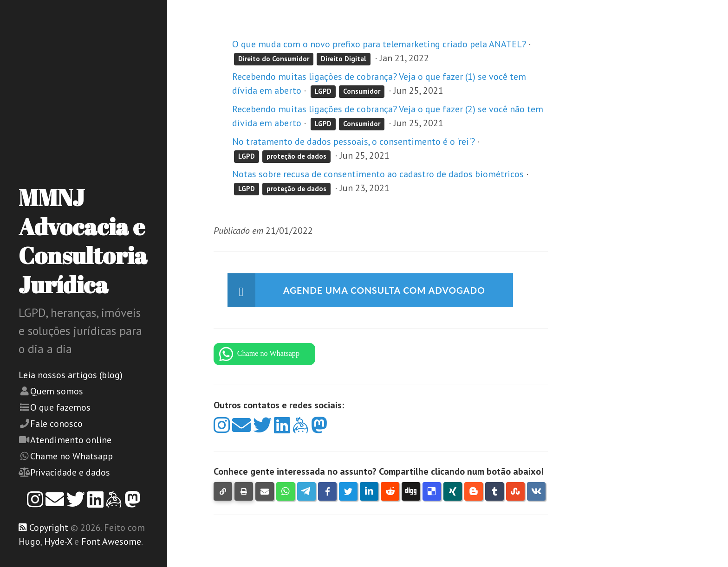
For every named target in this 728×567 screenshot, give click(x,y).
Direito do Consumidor (274, 59)
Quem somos (57, 391)
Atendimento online (71, 440)
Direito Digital (344, 59)
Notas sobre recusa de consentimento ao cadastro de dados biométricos (378, 174)
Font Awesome (111, 541)
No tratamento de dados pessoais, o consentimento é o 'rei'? (355, 142)
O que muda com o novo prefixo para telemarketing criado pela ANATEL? (379, 44)
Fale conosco (56, 424)
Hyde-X (58, 541)
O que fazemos (60, 407)
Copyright (49, 528)
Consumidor (362, 91)
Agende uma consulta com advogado (387, 290)
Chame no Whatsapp (71, 456)
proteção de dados (296, 156)
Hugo (29, 541)
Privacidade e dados (70, 472)
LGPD (323, 91)
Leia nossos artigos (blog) (71, 375)
